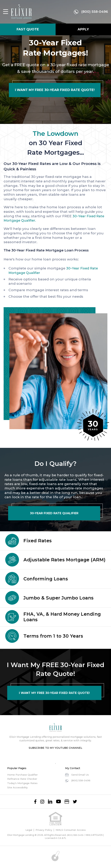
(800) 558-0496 (94, 12)
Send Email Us (81, 775)
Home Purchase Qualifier (24, 775)
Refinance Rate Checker (23, 779)
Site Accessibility (18, 787)
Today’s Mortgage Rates (23, 783)
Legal (27, 830)
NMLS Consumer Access (72, 830)
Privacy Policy (43, 830)
